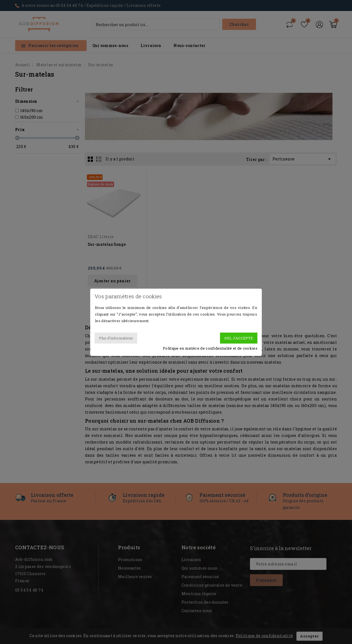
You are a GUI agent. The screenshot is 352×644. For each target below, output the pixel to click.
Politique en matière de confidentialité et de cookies (210, 348)
